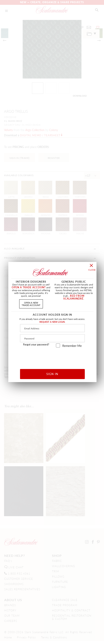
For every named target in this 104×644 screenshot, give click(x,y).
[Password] (52, 338)
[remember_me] (58, 345)
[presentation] (53, 357)
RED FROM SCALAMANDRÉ (74, 297)
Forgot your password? (36, 344)
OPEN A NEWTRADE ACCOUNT (31, 304)
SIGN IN (52, 374)
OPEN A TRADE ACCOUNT (29, 287)
